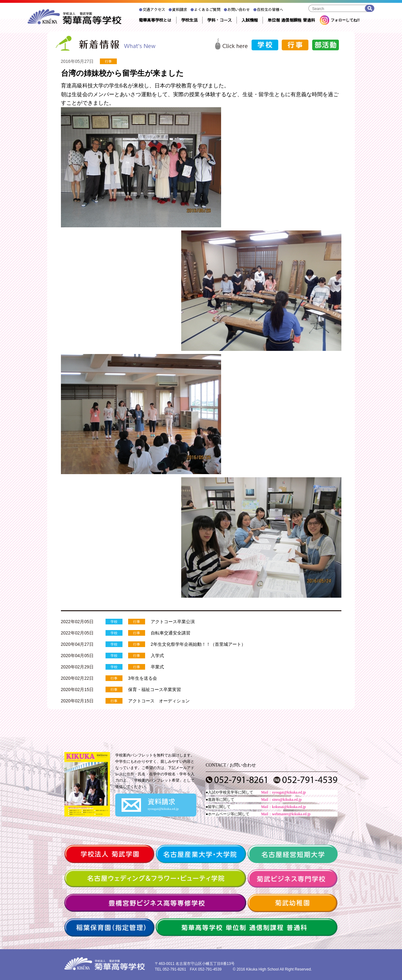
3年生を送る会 (143, 678)
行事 (108, 61)
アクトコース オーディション (159, 701)
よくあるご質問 (205, 9)
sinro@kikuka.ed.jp (287, 800)
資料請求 (178, 9)
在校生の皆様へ (268, 9)
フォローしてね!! (340, 20)
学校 (114, 622)
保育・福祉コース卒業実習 (155, 689)
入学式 (157, 656)
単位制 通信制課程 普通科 (291, 20)
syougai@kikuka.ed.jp (289, 792)
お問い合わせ (237, 9)
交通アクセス (152, 9)
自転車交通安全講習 (171, 633)
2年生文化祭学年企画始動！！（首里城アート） (198, 644)
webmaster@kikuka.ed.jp (291, 814)
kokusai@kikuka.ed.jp (289, 807)
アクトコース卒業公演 (173, 622)
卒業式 (157, 667)
